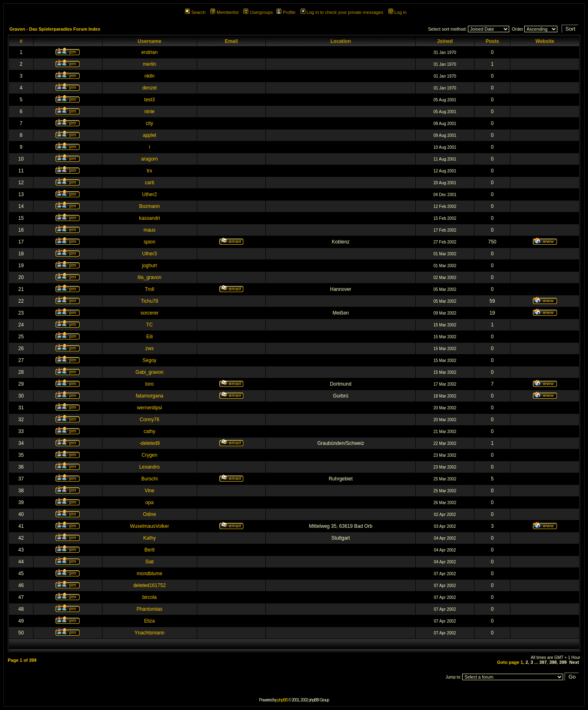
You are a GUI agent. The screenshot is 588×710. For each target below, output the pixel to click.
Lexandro (149, 467)
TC (149, 325)
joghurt (150, 266)
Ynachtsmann (149, 633)
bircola (149, 597)
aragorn (149, 159)
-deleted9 (149, 443)
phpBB (282, 700)
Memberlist (224, 12)
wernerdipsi (149, 408)
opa (149, 502)
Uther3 (149, 254)
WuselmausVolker (149, 526)
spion (150, 242)
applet (150, 135)
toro (150, 384)
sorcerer (149, 313)
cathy (150, 431)
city (149, 123)
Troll (150, 289)
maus (149, 230)
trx (149, 171)
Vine (149, 491)
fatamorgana (149, 396)
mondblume (150, 574)
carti (150, 183)
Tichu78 (149, 301)
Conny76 (149, 420)
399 (563, 662)
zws (150, 348)
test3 (149, 100)
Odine (149, 514)
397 (543, 662)
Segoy (149, 360)
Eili (149, 337)
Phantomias (149, 609)
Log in (398, 12)
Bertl (150, 550)
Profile (286, 12)
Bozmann (150, 206)
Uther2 (149, 194)
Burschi (149, 479)
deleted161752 (149, 585)
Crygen (150, 455)
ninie (149, 112)
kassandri (149, 218)
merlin (150, 64)
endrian (149, 52)
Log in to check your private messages (342, 12)
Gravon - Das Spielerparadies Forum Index (55, 29)
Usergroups (258, 12)
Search (195, 12)
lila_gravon (149, 277)
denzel (149, 88)
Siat (150, 562)
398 (553, 662)
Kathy (150, 538)
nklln (150, 76)
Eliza (149, 621)
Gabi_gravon (150, 372)
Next (574, 662)
